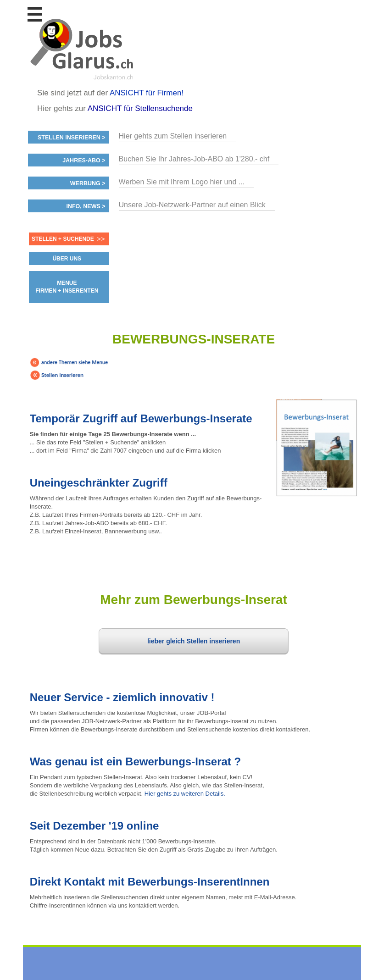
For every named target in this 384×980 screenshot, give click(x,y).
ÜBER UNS (67, 259)
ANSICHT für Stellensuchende (140, 108)
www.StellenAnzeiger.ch (83, 48)
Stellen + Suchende (63, 239)
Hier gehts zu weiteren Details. (185, 794)
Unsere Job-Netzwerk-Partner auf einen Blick (192, 205)
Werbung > (88, 183)
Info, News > (86, 206)
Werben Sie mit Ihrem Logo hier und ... (182, 182)
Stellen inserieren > (72, 138)
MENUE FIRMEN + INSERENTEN (67, 287)
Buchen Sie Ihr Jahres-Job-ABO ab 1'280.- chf (194, 159)
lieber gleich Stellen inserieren (194, 641)
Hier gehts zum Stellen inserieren (173, 136)
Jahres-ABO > (84, 161)
